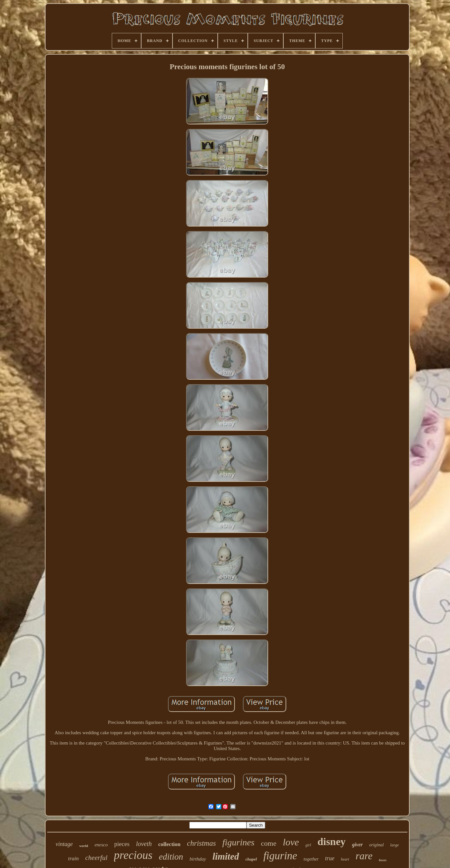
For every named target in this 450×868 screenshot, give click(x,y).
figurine (280, 856)
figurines (238, 842)
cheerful (96, 858)
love (291, 842)
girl (308, 845)
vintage (64, 844)
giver (357, 845)
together (311, 859)
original (377, 845)
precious (133, 855)
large (395, 845)
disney (332, 842)
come (269, 843)
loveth (144, 844)
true (330, 858)
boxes (383, 860)
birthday (198, 859)
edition (171, 857)
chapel (251, 859)
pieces (122, 844)
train (73, 858)
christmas (201, 843)
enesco (101, 845)
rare (364, 856)
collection (169, 844)
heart (345, 859)
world (84, 846)
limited (226, 856)
